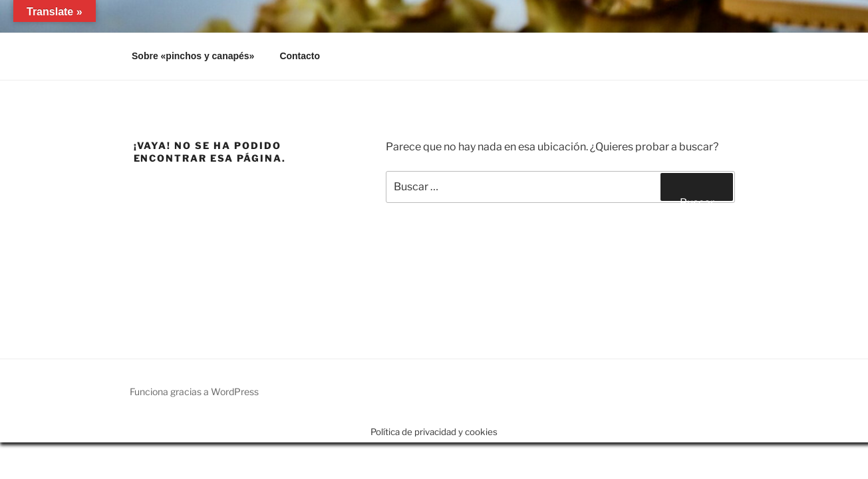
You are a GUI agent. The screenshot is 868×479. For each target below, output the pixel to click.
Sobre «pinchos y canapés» (193, 56)
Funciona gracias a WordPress (194, 392)
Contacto (300, 56)
